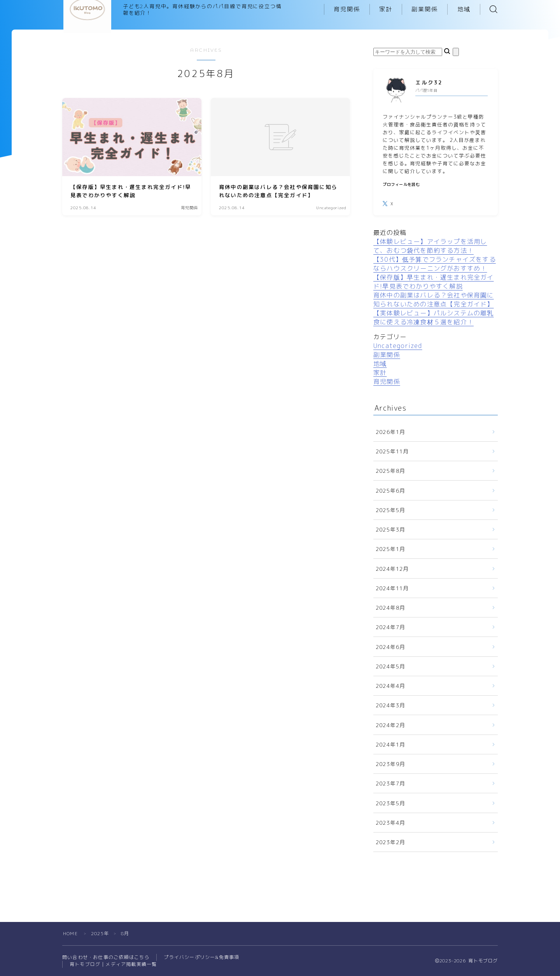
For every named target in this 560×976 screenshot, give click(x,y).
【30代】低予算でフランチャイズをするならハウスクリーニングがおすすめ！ (435, 264)
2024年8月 (390, 608)
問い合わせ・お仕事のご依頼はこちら (106, 957)
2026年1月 (390, 432)
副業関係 (425, 9)
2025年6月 (390, 491)
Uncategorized (398, 346)
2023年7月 (390, 783)
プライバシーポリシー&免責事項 (201, 957)
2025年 (100, 933)
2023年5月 (390, 803)
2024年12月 (392, 569)
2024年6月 (390, 647)
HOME (70, 933)
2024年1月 (390, 744)
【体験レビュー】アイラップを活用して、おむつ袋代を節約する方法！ (430, 246)
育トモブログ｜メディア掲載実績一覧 (113, 964)
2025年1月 (390, 549)
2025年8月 (390, 471)
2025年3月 (390, 529)
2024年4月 (390, 686)
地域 (464, 9)
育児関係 (347, 9)
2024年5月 (390, 666)
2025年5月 (390, 510)
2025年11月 (392, 451)
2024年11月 (392, 588)
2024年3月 (390, 705)
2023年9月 (390, 764)
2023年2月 (390, 842)
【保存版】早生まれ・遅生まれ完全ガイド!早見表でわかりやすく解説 (434, 282)
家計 (386, 9)
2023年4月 (390, 823)
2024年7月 (390, 627)
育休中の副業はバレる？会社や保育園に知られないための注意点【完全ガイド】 (434, 300)
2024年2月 (390, 725)
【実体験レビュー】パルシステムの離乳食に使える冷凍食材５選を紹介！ (434, 317)
